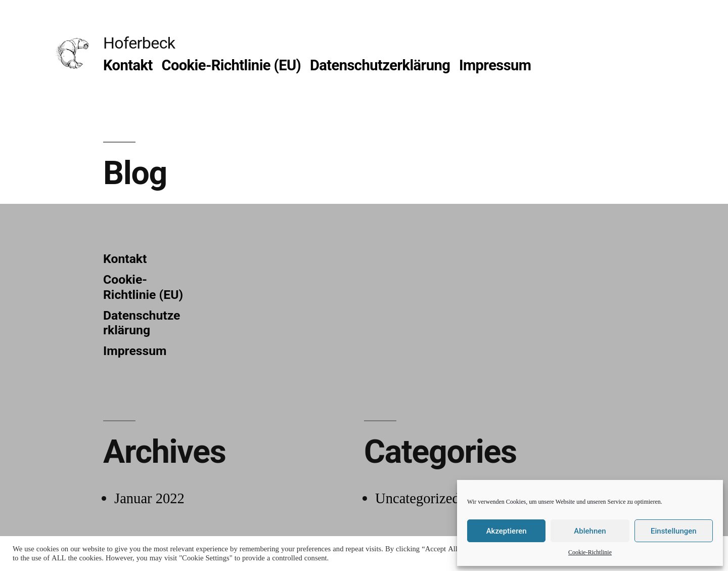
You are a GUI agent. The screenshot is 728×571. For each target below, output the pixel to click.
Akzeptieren (507, 531)
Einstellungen (674, 531)
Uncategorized (417, 499)
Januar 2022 (149, 499)
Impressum (495, 65)
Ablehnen (590, 531)
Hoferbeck (139, 43)
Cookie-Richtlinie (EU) (231, 65)
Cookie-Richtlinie (590, 553)
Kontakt (128, 65)
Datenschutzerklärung (380, 65)
